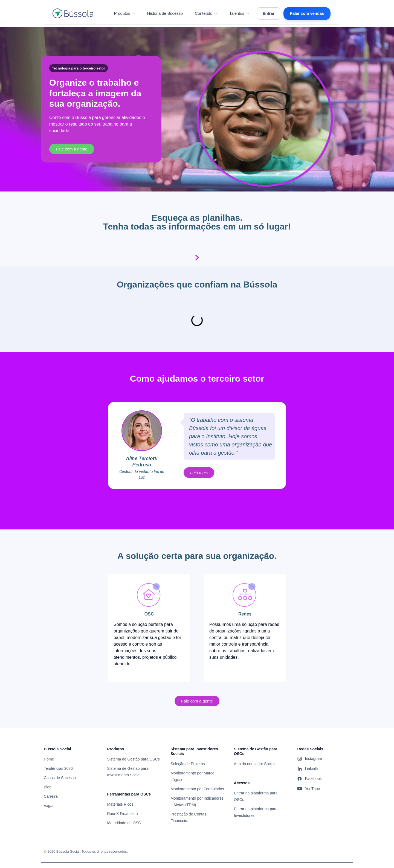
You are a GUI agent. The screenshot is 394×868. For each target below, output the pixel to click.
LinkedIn (308, 769)
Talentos (239, 13)
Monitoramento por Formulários (197, 789)
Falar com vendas (307, 13)
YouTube (308, 789)
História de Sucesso (165, 13)
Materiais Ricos (120, 804)
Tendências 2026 (58, 768)
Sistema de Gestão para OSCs (134, 759)
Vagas (49, 806)
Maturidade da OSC (124, 823)
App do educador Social (254, 764)
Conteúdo (206, 13)
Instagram (309, 759)
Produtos (125, 13)
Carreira (51, 796)
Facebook (309, 779)
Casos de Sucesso (60, 778)
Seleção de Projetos (188, 764)
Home (49, 759)
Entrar (269, 13)
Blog (48, 787)
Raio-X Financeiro (123, 814)
